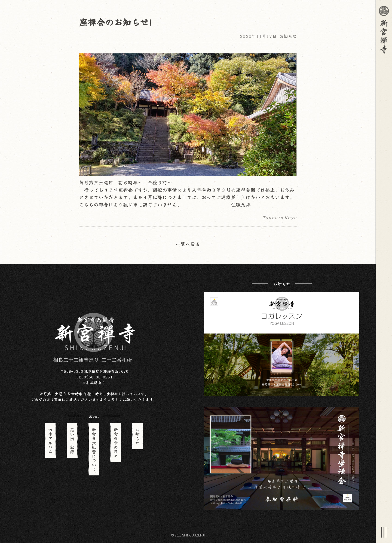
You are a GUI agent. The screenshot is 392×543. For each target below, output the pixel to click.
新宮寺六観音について (94, 449)
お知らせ (288, 36)
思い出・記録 (72, 441)
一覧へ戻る (188, 244)
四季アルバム (50, 441)
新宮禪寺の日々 (116, 443)
